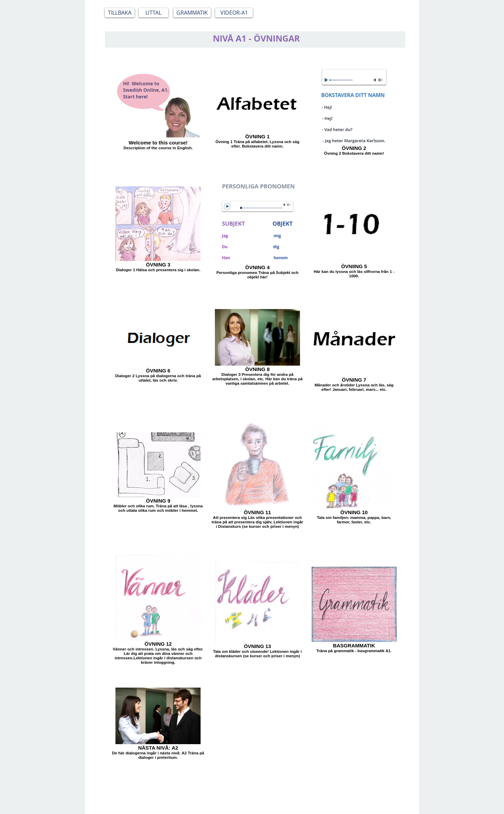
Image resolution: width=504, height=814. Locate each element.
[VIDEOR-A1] (234, 13)
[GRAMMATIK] (192, 13)
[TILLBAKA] (120, 13)
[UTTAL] (153, 13)
